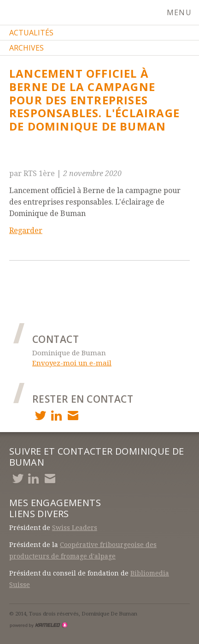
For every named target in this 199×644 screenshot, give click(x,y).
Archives (26, 48)
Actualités (31, 33)
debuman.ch (55, 13)
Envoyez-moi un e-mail (72, 363)
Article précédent (59, 278)
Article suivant (54, 299)
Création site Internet (38, 625)
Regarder (26, 231)
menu (183, 12)
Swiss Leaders (75, 528)
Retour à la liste (44, 157)
